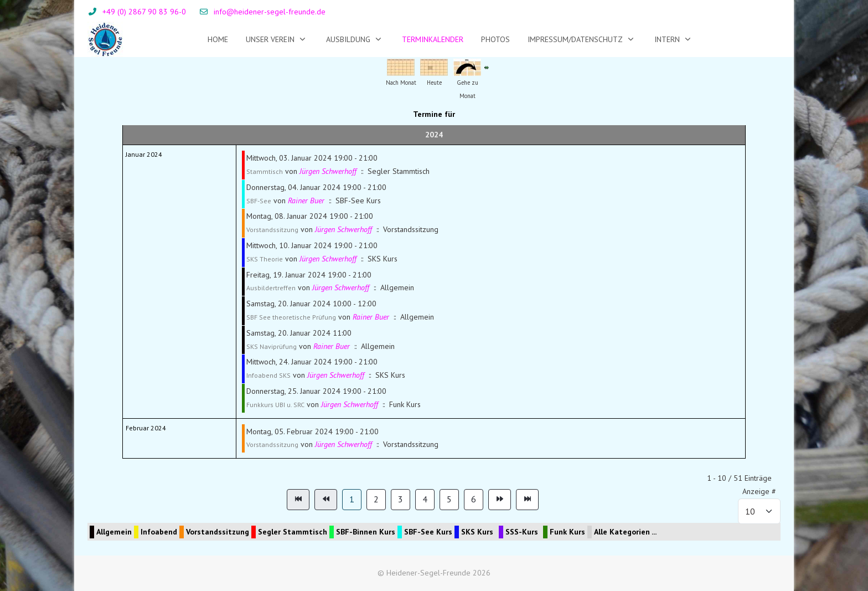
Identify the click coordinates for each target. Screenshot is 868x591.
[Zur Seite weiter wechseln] (500, 500)
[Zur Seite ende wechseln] (527, 500)
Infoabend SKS (268, 375)
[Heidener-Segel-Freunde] (105, 39)
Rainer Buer (306, 201)
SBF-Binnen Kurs (366, 532)
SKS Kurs (477, 532)
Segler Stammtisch (293, 532)
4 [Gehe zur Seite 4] (425, 499)
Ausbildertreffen (271, 288)
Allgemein (114, 532)
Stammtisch (265, 171)
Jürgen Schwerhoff (328, 171)
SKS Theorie (265, 259)
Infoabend (159, 532)
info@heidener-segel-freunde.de (270, 12)
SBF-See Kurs (428, 532)
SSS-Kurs (522, 532)
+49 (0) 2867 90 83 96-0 (144, 12)
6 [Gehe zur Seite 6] (474, 499)
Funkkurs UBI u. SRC (275, 405)
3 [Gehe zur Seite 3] (401, 499)
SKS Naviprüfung (272, 346)
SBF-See (259, 201)
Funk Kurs (567, 532)
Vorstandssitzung (272, 230)
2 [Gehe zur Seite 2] (376, 499)
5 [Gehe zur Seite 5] (449, 499)
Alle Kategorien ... (625, 532)
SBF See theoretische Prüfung (291, 317)
